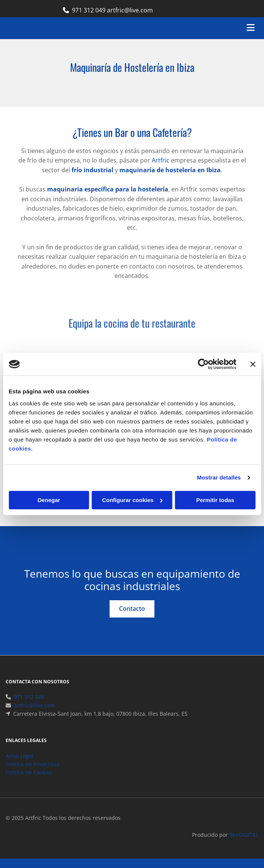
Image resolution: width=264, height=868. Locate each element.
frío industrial (92, 170)
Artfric (161, 160)
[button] (132, 609)
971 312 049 (89, 10)
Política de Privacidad (33, 773)
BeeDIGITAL (244, 844)
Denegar (49, 500)
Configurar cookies (132, 500)
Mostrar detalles (219, 477)
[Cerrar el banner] (253, 364)
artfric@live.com (34, 714)
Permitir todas (215, 500)
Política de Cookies (29, 781)
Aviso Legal (20, 765)
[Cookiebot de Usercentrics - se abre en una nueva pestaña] (203, 364)
